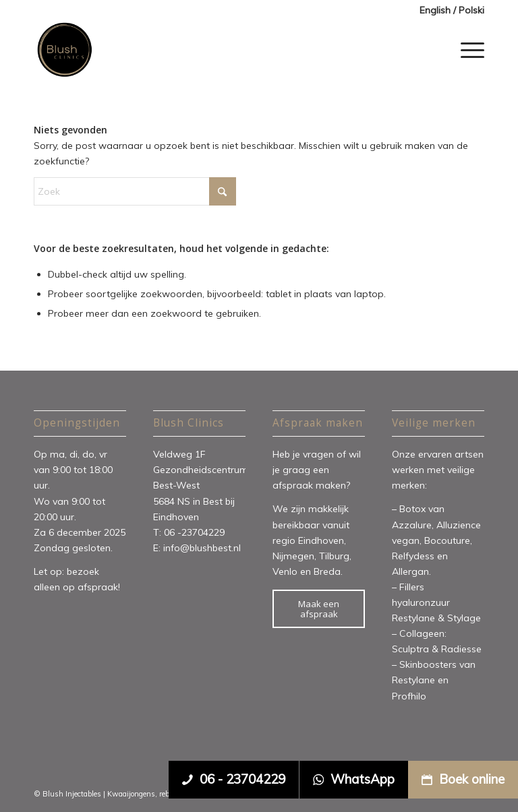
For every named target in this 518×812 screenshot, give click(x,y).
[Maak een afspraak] (319, 609)
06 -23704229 (196, 532)
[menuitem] (449, 10)
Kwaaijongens (131, 794)
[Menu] (469, 50)
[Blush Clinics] (64, 50)
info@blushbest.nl (202, 548)
